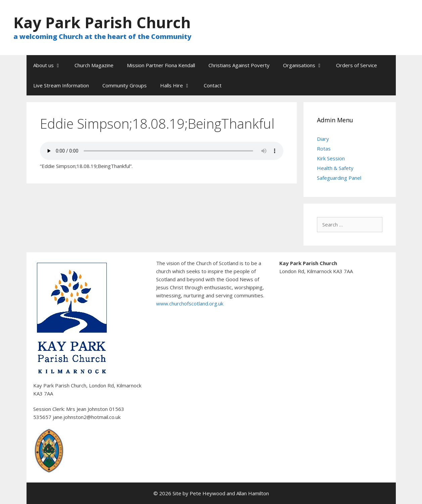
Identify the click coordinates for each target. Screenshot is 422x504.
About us (51, 65)
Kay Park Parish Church (102, 22)
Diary (323, 139)
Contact (213, 85)
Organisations (306, 65)
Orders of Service (357, 65)
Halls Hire (179, 85)
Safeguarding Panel (339, 178)
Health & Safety (335, 168)
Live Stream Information (61, 85)
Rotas (324, 149)
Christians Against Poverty (239, 65)
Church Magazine (94, 65)
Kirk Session (331, 158)
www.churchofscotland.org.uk (190, 303)
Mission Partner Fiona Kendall (161, 65)
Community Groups (125, 85)
